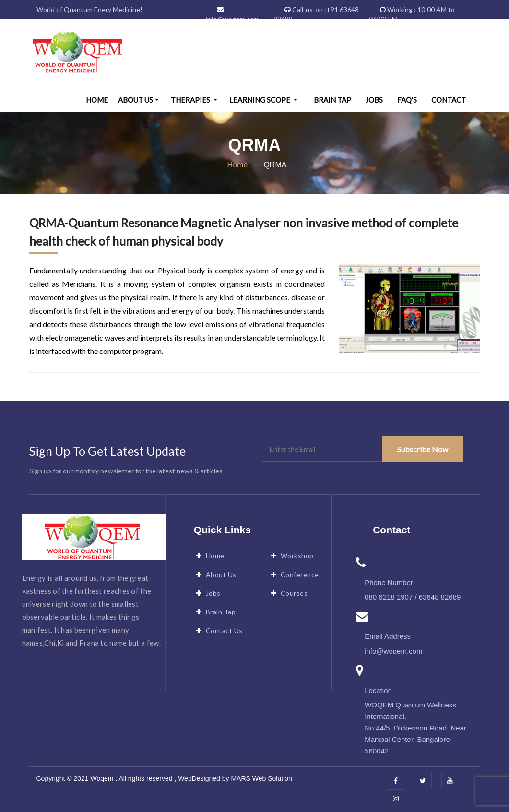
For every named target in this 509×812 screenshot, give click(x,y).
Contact (449, 100)
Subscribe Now (423, 449)
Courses (294, 593)
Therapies (191, 100)
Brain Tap (332, 100)
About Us (136, 100)
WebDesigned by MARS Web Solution (234, 778)
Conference (300, 574)
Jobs (374, 100)
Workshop (297, 556)
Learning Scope (260, 100)
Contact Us (224, 630)
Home (97, 100)
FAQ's (407, 100)
